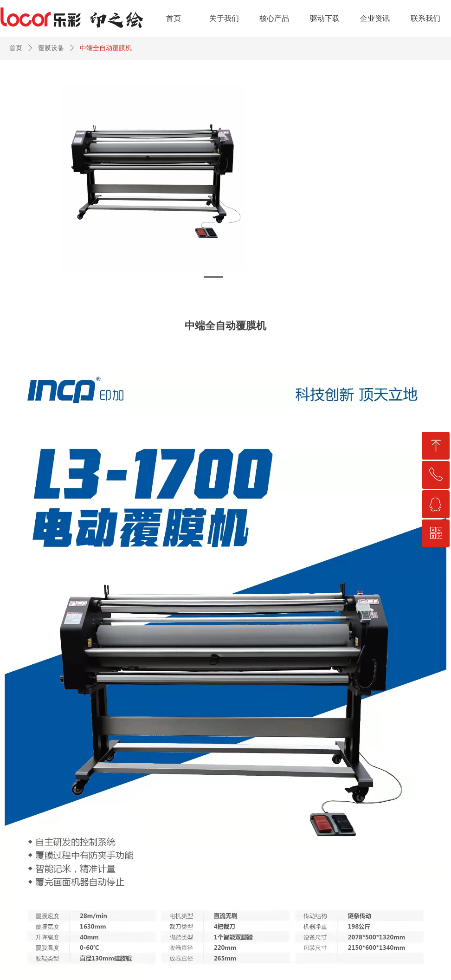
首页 (16, 48)
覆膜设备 (51, 48)
